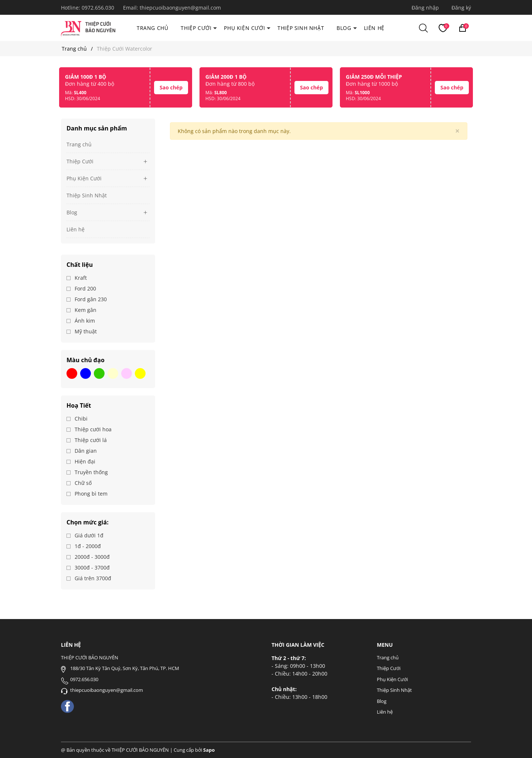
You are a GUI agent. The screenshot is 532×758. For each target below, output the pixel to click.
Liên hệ (374, 28)
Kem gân (85, 310)
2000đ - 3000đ (91, 557)
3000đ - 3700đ (91, 567)
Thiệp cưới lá (90, 440)
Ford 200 (85, 288)
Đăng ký (461, 8)
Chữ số (82, 483)
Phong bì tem (90, 494)
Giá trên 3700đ (92, 578)
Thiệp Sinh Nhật (301, 28)
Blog (344, 28)
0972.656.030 (99, 8)
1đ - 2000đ (87, 546)
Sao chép (171, 87)
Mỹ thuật (85, 331)
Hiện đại (84, 461)
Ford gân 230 (90, 299)
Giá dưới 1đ (88, 535)
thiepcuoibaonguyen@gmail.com (180, 8)
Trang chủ (152, 28)
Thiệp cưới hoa (92, 429)
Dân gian (85, 451)
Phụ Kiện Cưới (244, 28)
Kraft (80, 278)
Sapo (209, 750)
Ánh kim (84, 321)
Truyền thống (91, 472)
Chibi (80, 419)
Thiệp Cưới (196, 28)
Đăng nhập (425, 8)
